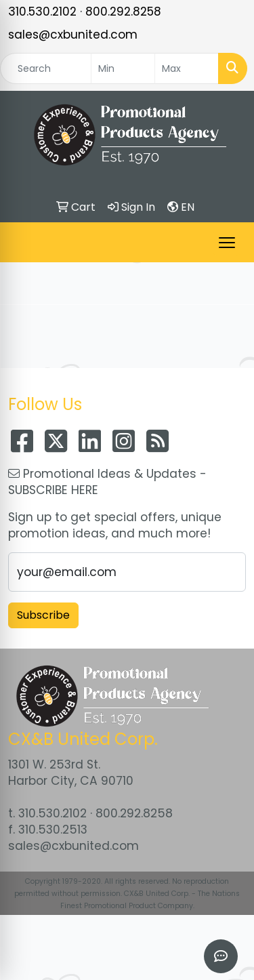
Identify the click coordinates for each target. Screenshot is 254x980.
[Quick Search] (46, 68)
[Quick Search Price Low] (123, 68)
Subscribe (43, 615)
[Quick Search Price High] (187, 68)
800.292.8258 (123, 12)
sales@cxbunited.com (73, 35)
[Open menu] (227, 243)
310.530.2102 (42, 12)
